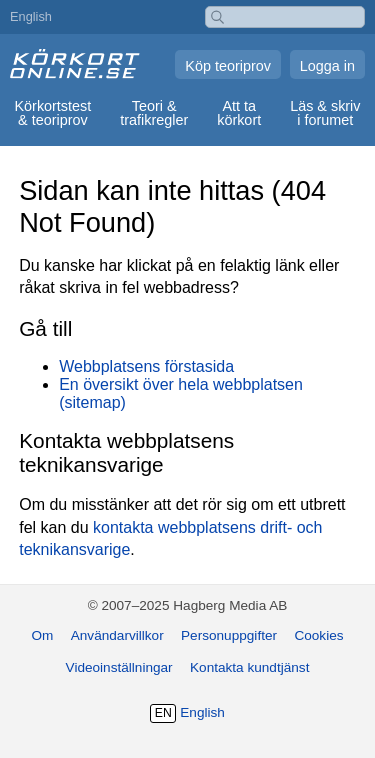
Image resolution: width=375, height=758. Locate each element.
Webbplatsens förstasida (146, 366)
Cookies (318, 635)
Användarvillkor (117, 635)
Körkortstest (53, 113)
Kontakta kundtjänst (249, 667)
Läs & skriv (325, 113)
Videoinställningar (119, 667)
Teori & (154, 113)
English (31, 16)
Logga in (327, 66)
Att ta (238, 113)
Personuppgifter (229, 635)
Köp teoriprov (228, 66)
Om (42, 635)
